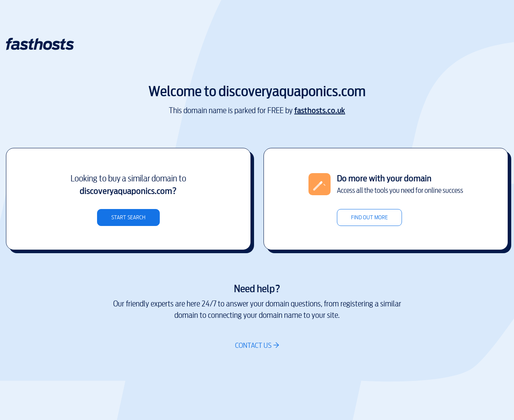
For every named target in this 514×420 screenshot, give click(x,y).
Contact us (253, 345)
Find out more (369, 217)
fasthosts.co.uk (320, 111)
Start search (128, 217)
